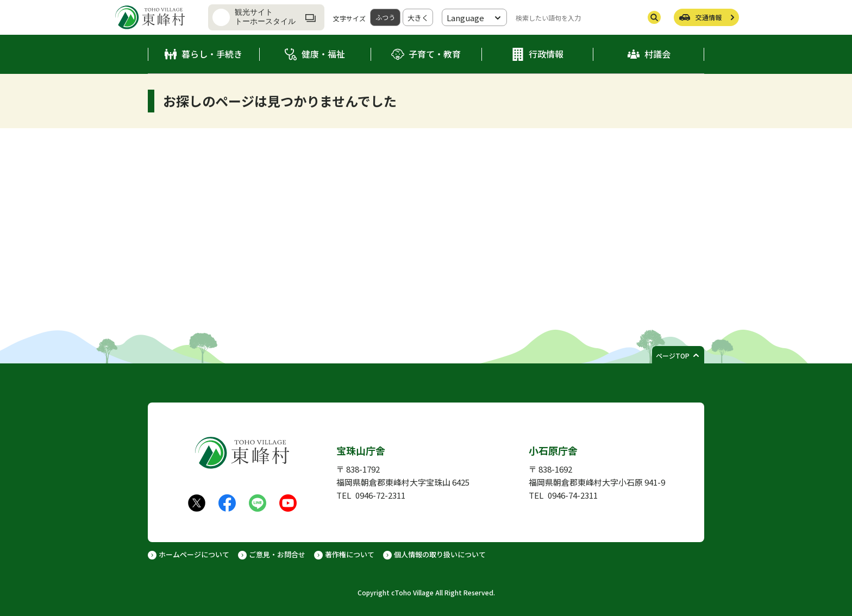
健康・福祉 (323, 54)
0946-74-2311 (573, 495)
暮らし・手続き (212, 54)
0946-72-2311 (380, 495)
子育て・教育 (435, 54)
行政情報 (546, 54)
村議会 (657, 54)
